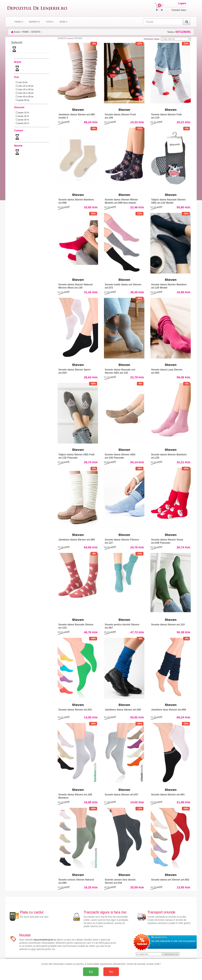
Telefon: (179, 32)
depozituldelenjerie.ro (45, 940)
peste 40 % (22, 123)
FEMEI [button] (19, 22)
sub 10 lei (21, 82)
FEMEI (25, 32)
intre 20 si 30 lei (24, 89)
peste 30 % (22, 120)
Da (91, 972)
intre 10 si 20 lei (24, 86)
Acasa (15, 32)
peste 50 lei (22, 100)
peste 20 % (22, 116)
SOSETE (36, 32)
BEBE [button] (64, 22)
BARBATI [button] (35, 22)
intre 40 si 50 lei (24, 97)
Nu (111, 972)
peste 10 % (22, 113)
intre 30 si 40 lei (24, 93)
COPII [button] (50, 22)
